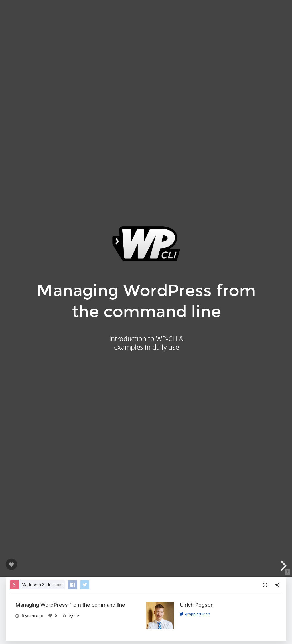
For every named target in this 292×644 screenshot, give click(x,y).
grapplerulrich (195, 614)
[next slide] (285, 566)
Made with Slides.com (42, 585)
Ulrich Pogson (197, 605)
